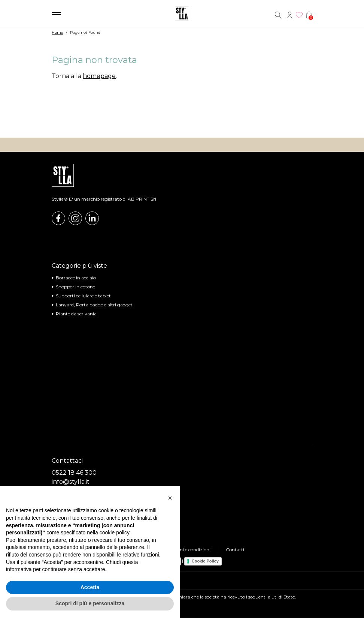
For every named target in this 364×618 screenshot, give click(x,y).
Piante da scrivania (76, 314)
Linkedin (92, 218)
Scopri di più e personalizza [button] (90, 603)
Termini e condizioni (189, 550)
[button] (170, 498)
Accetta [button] (90, 587)
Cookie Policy (205, 561)
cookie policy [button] (114, 532)
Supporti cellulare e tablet (83, 296)
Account (289, 15)
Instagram (75, 218)
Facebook (58, 218)
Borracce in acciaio (76, 278)
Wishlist (299, 15)
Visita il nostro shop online (182, 123)
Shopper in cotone (75, 287)
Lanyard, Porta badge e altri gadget (94, 305)
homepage (99, 76)
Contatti (235, 550)
